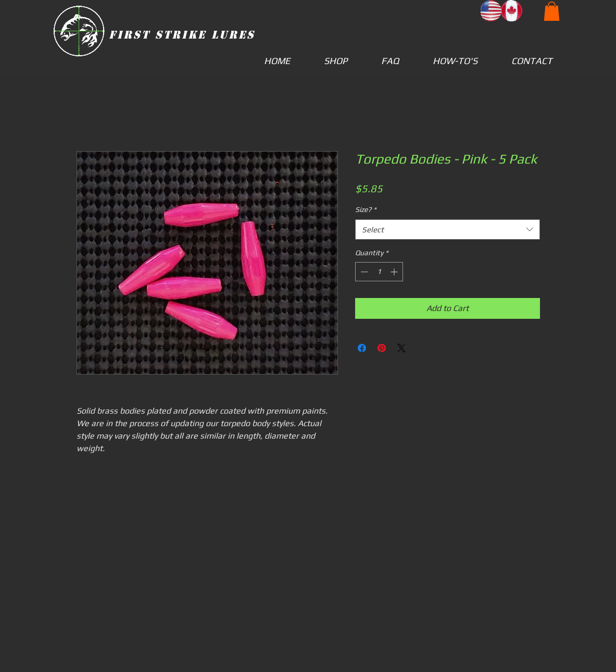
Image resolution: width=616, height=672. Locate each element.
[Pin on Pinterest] (382, 348)
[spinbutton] (379, 272)
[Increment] (395, 272)
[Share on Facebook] (362, 348)
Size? (366, 209)
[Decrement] (363, 272)
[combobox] (448, 229)
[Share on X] (401, 348)
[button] (552, 11)
